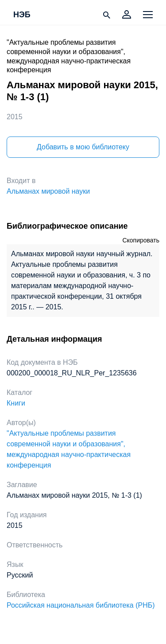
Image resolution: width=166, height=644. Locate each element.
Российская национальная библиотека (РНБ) (81, 605)
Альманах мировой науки (48, 191)
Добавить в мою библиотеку (83, 147)
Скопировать (141, 240)
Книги (16, 403)
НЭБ (22, 15)
